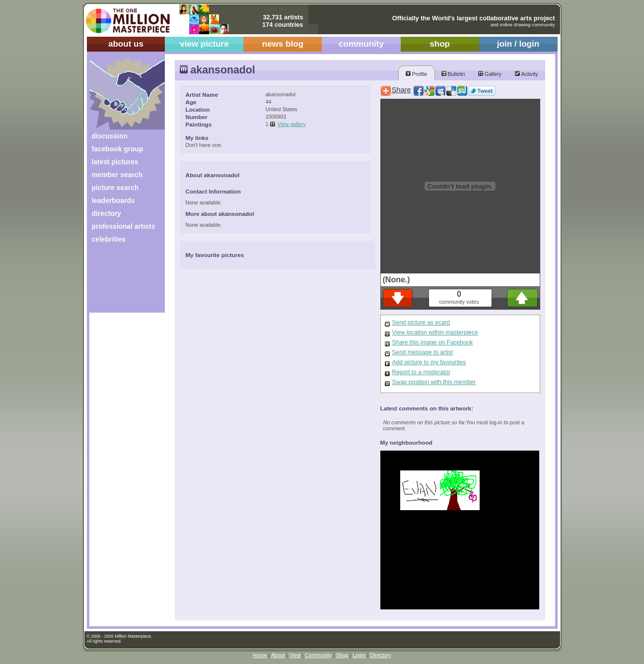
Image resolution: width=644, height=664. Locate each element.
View (295, 655)
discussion (110, 136)
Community (318, 655)
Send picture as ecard (421, 323)
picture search (115, 188)
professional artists (124, 226)
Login (359, 655)
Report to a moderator (421, 372)
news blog (283, 44)
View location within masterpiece (435, 332)
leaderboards (113, 200)
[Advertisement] (120, 282)
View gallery (292, 124)
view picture (204, 44)
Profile (416, 74)
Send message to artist (423, 352)
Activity (526, 74)
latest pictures (115, 162)
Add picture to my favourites (429, 362)
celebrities (109, 239)
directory (107, 213)
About (278, 655)
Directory (381, 655)
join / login (518, 44)
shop (440, 44)
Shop (342, 655)
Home (260, 655)
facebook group (118, 149)
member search (117, 175)
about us (126, 44)
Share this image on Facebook (433, 342)
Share (401, 90)
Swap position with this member (434, 382)
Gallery (490, 74)
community (361, 44)
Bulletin (453, 74)
